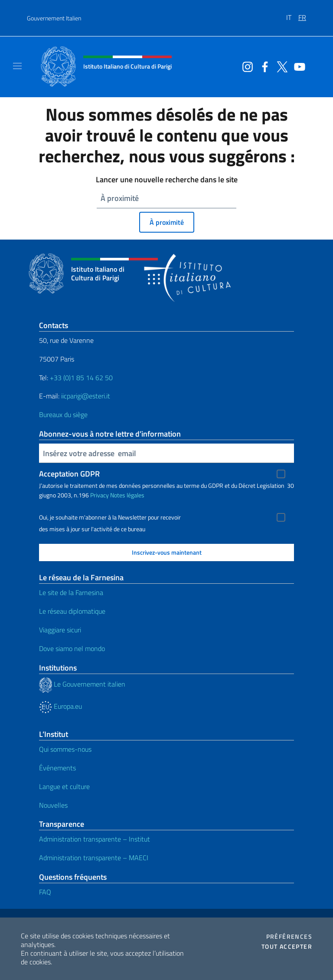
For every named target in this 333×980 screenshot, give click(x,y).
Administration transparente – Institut (95, 839)
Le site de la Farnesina (71, 592)
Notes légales (127, 495)
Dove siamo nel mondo (72, 648)
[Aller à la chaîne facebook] (263, 66)
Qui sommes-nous (65, 749)
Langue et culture (64, 786)
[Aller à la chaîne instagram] (245, 66)
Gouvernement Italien (54, 18)
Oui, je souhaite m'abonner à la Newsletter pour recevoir (110, 517)
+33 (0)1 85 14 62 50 (81, 378)
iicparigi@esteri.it (86, 396)
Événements (57, 768)
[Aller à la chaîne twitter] (280, 66)
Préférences (289, 937)
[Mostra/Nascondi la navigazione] (17, 66)
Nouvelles (53, 805)
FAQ (45, 892)
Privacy (100, 495)
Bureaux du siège (63, 414)
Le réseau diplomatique (72, 611)
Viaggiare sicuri (60, 630)
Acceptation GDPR (69, 474)
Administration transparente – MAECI (94, 858)
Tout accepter (287, 947)
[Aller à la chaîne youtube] (297, 66)
